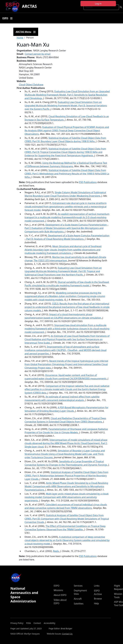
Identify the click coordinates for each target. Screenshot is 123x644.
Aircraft (78, 599)
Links (97, 586)
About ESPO (60, 595)
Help (96, 603)
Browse (98, 599)
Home (20, 38)
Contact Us (67, 634)
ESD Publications (88, 182)
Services (78, 586)
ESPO (57, 586)
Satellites (79, 604)
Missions (58, 590)
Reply (56, 551)
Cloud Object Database (31, 85)
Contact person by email (38, 54)
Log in (98, 4)
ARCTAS (29, 6)
